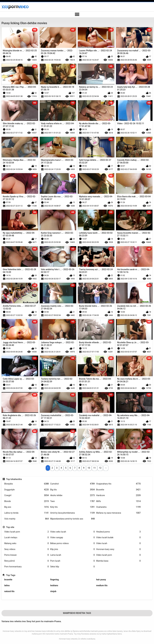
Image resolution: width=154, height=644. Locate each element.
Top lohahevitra (14, 479)
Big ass (26, 507)
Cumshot (72, 484)
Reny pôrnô (26, 561)
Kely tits (72, 507)
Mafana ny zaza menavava (119, 513)
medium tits (102, 585)
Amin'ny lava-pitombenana (72, 513)
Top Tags (11, 575)
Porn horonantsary (26, 567)
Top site (10, 527)
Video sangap (72, 538)
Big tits (72, 490)
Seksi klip (72, 567)
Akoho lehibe (72, 495)
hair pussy (101, 580)
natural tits (9, 591)
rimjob (53, 591)
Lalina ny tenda (26, 513)
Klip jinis (72, 549)
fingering (55, 580)
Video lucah (119, 543)
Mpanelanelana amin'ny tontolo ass (72, 519)
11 (95, 468)
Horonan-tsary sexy (119, 549)
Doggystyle (26, 490)
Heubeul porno (119, 532)
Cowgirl (26, 495)
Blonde (26, 501)
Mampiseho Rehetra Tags (77, 613)
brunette (8, 580)
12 (100, 468)
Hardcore (119, 495)
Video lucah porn (26, 532)
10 (89, 468)
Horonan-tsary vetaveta (68, 639)
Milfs (119, 501)
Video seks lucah (72, 532)
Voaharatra (119, 507)
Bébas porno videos (72, 543)
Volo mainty (26, 519)
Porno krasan (26, 555)
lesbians (54, 585)
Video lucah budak (119, 538)
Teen (72, 501)
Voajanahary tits (119, 484)
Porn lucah (72, 561)
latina (7, 585)
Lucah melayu (26, 538)
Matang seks (26, 543)
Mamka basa (119, 561)
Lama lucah (72, 555)
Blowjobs (26, 484)
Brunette (119, 490)
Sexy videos (26, 549)
